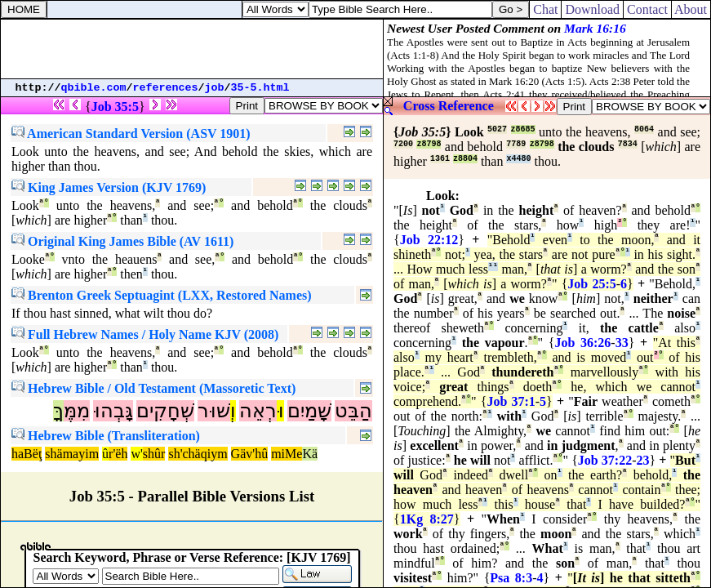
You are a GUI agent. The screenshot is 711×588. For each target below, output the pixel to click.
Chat (545, 9)
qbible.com (94, 88)
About (691, 9)
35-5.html (260, 88)
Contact (647, 9)
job (215, 88)
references (166, 88)
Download (592, 9)
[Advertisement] (192, 49)
